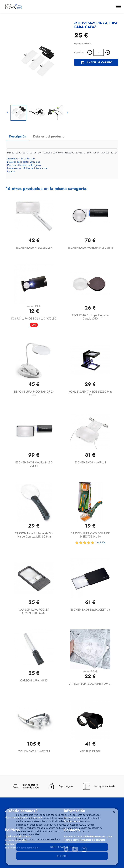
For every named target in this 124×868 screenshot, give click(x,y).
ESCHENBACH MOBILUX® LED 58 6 (90, 248)
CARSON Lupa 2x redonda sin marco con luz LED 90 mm (34, 535)
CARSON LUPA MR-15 (34, 680)
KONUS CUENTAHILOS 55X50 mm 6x (90, 393)
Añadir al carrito (96, 62)
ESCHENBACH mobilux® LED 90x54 (34, 464)
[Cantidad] (99, 52)
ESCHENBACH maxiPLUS (90, 462)
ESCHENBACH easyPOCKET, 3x (90, 610)
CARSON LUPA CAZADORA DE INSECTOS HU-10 (90, 535)
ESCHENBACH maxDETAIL (34, 751)
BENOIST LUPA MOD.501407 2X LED (34, 393)
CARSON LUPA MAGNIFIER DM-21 (90, 684)
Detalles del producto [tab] (49, 136)
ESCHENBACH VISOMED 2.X (34, 248)
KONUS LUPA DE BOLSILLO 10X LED (34, 319)
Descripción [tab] (18, 136)
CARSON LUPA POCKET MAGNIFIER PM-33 (34, 611)
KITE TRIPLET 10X (90, 751)
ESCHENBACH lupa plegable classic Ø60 (90, 317)
